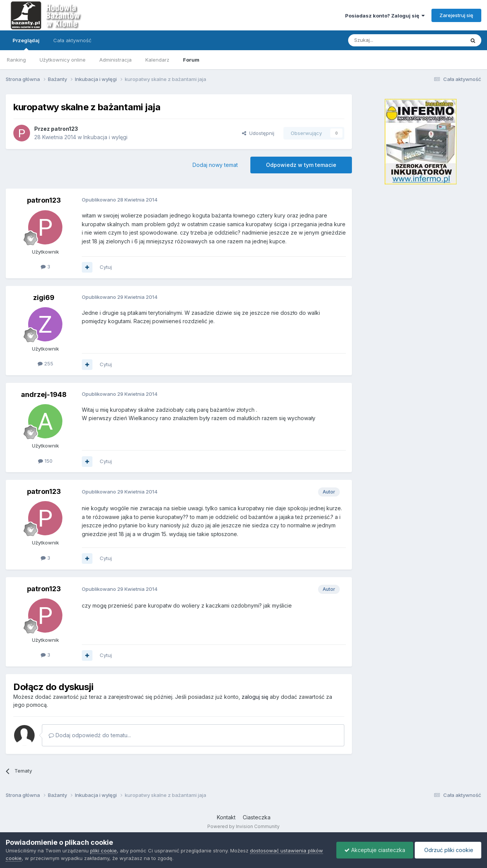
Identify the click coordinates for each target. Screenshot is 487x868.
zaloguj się (255, 697)
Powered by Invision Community (243, 826)
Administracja (115, 60)
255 (45, 363)
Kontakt (226, 817)
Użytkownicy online (63, 60)
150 (45, 461)
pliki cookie (103, 851)
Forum (191, 60)
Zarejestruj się (456, 15)
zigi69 (44, 298)
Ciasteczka (257, 817)
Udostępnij (258, 133)
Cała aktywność (72, 40)
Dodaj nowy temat (215, 165)
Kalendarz (157, 60)
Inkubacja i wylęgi (105, 137)
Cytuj (106, 267)
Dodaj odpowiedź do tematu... (90, 735)
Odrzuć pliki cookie (448, 850)
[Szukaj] (388, 40)
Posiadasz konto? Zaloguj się (385, 16)
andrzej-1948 (44, 394)
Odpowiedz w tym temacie (301, 165)
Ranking (16, 60)
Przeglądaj (26, 44)
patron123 (64, 129)
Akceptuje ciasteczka (375, 850)
